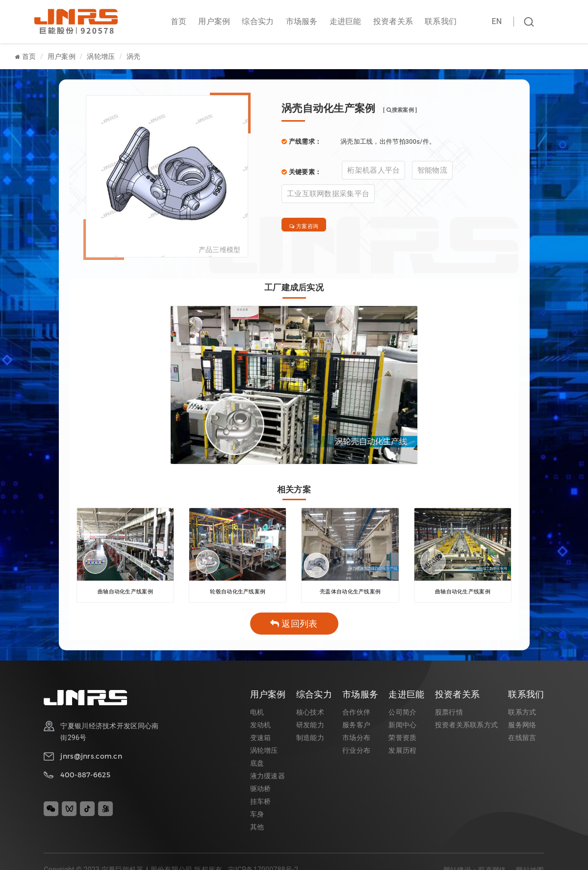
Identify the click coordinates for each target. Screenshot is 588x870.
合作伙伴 (356, 713)
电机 (257, 713)
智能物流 (432, 170)
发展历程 (402, 751)
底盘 (257, 764)
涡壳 (134, 56)
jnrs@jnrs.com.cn (91, 757)
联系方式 (522, 713)
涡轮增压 (101, 56)
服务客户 (356, 726)
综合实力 (258, 21)
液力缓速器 (268, 777)
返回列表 (294, 625)
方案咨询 (309, 227)
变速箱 (261, 739)
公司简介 (402, 713)
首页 (179, 21)
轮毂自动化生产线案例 (238, 592)
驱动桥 (261, 790)
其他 (257, 828)
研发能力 (310, 726)
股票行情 (449, 713)
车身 (257, 815)
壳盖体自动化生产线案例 (350, 592)
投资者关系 (393, 21)
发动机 (261, 726)
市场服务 (302, 21)
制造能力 (310, 739)
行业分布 (356, 751)
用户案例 (214, 21)
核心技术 (310, 713)
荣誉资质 (402, 739)
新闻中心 (402, 726)
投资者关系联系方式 (467, 726)
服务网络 (522, 726)
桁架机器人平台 (373, 170)
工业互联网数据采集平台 (328, 194)
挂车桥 (261, 802)
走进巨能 (345, 21)
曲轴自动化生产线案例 (125, 592)
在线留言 (522, 739)
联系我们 (441, 21)
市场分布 (356, 739)
